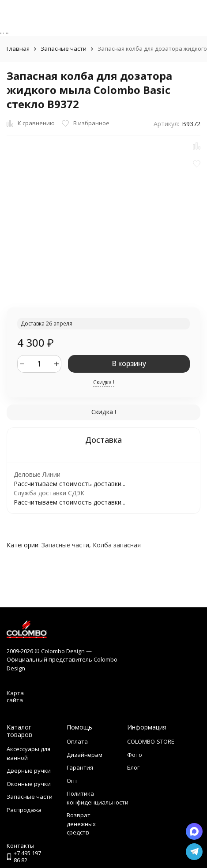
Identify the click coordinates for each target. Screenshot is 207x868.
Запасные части (64, 49)
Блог (133, 767)
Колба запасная (117, 545)
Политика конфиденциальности (98, 798)
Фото (135, 755)
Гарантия (80, 767)
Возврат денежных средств (81, 824)
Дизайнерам (85, 755)
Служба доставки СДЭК (49, 493)
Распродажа (24, 810)
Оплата (77, 741)
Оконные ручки (29, 784)
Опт (72, 781)
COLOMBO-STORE (151, 741)
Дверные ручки (29, 771)
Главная (18, 49)
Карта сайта (15, 696)
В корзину (129, 363)
